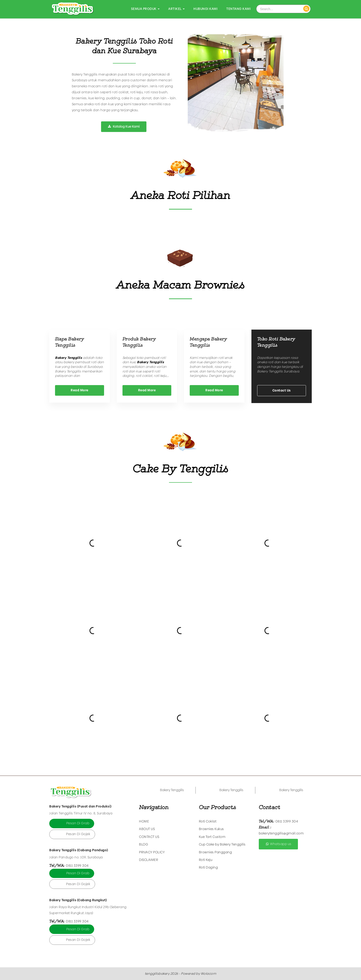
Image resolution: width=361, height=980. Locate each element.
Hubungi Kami (205, 9)
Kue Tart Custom (212, 837)
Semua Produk (145, 9)
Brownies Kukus (211, 829)
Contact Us (282, 390)
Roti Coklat (208, 821)
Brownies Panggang (215, 852)
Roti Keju (206, 860)
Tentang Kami (239, 9)
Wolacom (209, 974)
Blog (144, 844)
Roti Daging (208, 867)
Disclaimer (148, 860)
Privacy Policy (152, 852)
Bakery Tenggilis (172, 790)
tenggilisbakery (157, 974)
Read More (80, 390)
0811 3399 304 (77, 866)
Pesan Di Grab (78, 823)
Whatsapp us (278, 844)
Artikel (176, 9)
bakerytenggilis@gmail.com (281, 833)
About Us (147, 829)
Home (144, 821)
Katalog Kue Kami (124, 126)
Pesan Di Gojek (78, 834)
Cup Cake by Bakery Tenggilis (222, 844)
